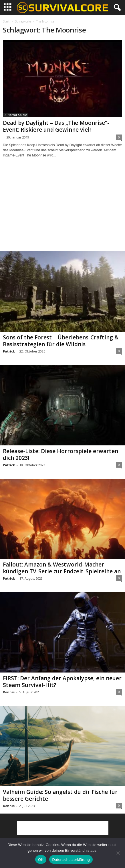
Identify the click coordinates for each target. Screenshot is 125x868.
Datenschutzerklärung (71, 860)
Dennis (9, 692)
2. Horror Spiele (16, 115)
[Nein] (118, 853)
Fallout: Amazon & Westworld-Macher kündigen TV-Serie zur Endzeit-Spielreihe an (62, 568)
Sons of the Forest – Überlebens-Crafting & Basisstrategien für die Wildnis (61, 341)
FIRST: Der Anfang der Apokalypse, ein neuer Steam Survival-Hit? (62, 682)
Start (6, 21)
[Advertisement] (63, 210)
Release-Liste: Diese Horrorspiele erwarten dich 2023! (60, 455)
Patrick (9, 351)
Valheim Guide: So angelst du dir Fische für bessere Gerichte (60, 795)
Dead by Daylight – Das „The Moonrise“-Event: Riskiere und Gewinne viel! (56, 126)
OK (41, 860)
